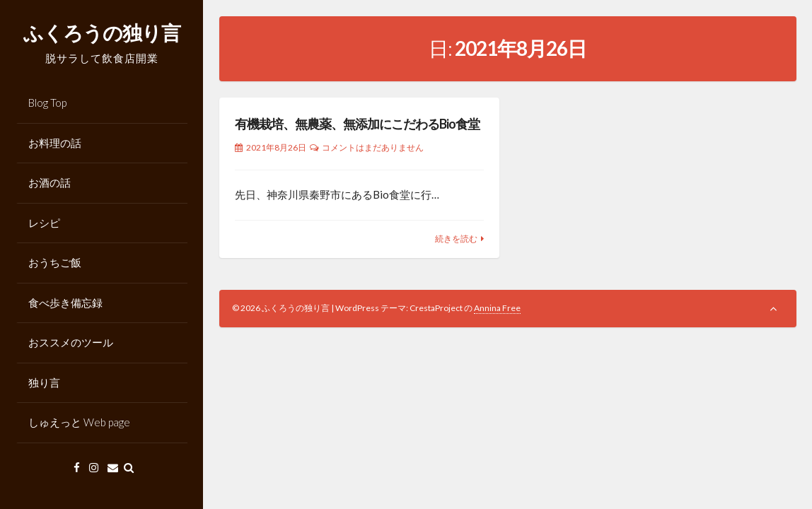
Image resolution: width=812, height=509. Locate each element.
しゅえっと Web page (79, 422)
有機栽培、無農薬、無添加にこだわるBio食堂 (357, 124)
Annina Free (497, 308)
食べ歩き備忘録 (65, 303)
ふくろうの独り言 (102, 33)
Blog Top (47, 103)
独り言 (44, 382)
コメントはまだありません (373, 147)
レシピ (44, 223)
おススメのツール (71, 342)
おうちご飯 (55, 262)
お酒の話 (50, 182)
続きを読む (456, 239)
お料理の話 (55, 143)
